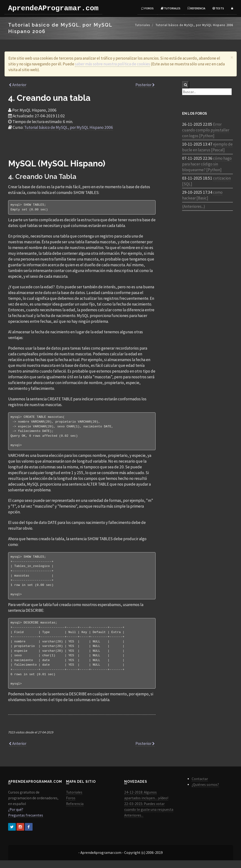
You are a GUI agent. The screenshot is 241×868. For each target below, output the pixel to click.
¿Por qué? (16, 817)
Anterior (18, 85)
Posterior (145, 85)
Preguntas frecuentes (26, 823)
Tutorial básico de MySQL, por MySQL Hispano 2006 (69, 127)
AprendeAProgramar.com (53, 8)
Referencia (196, 8)
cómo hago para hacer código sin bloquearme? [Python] (207, 164)
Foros (147, 8)
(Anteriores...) (194, 206)
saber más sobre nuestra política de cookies (112, 64)
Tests (218, 8)
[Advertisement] (82, 147)
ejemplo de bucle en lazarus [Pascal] (207, 147)
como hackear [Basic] (202, 195)
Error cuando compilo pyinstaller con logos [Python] (206, 130)
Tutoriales (171, 8)
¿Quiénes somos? (205, 792)
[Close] (232, 57)
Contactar (200, 786)
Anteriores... (134, 823)
